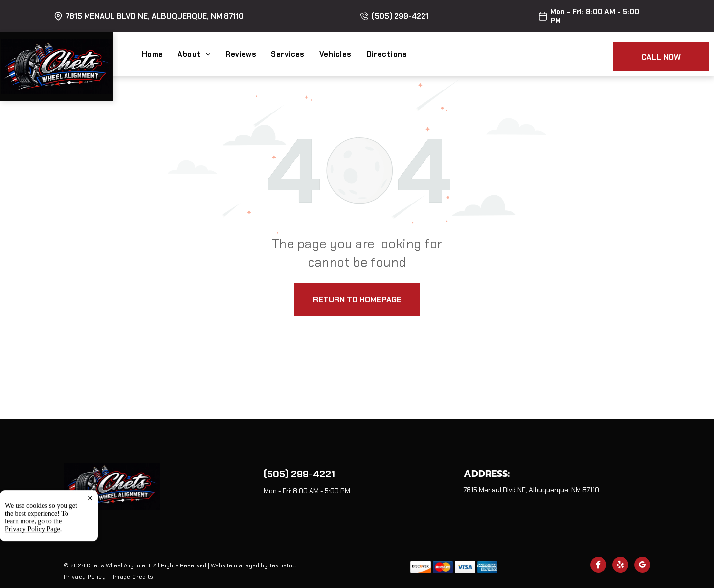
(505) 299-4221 (400, 16)
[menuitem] (160, 54)
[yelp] (620, 566)
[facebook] (598, 566)
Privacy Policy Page (33, 577)
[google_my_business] (642, 566)
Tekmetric (282, 565)
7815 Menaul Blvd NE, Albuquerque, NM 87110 (155, 16)
